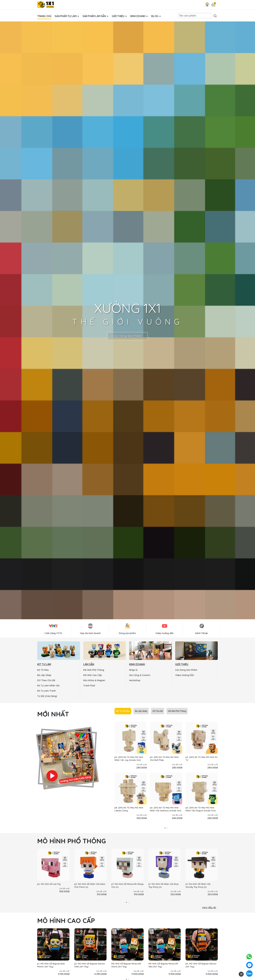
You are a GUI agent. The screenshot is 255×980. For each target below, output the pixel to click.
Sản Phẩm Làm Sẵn (94, 16)
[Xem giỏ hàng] (213, 5)
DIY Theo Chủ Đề (46, 680)
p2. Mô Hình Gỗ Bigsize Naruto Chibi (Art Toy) (90, 965)
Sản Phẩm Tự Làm (66, 16)
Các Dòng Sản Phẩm (128, 336)
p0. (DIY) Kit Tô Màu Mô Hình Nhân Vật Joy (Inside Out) (129, 759)
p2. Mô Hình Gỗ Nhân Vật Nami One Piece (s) (90, 885)
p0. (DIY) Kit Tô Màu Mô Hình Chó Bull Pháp (164, 759)
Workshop (135, 680)
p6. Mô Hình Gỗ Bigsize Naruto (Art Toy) (201, 965)
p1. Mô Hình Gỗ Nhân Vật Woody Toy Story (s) (198, 885)
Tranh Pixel (89, 686)
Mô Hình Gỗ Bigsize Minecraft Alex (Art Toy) (163, 965)
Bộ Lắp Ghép (44, 675)
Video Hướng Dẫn (185, 675)
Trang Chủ (44, 16)
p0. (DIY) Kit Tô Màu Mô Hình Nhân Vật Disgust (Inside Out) (201, 809)
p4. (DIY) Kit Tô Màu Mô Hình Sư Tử (201, 759)
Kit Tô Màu (43, 670)
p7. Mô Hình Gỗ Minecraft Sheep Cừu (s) (127, 885)
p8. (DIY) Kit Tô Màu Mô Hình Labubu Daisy (129, 809)
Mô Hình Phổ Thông (94, 670)
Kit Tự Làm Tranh (47, 691)
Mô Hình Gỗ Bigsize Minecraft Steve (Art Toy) (126, 965)
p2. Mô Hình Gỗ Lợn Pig (49, 884)
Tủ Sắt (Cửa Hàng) (47, 696)
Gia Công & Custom (140, 675)
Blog (155, 16)
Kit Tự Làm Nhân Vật (48, 686)
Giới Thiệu (118, 16)
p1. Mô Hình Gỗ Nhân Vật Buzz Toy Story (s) (164, 885)
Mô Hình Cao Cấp (93, 675)
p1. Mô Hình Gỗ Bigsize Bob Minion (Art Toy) (51, 965)
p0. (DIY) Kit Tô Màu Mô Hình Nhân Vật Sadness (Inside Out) (166, 809)
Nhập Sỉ (133, 670)
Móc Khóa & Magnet (94, 680)
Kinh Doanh (138, 16)
